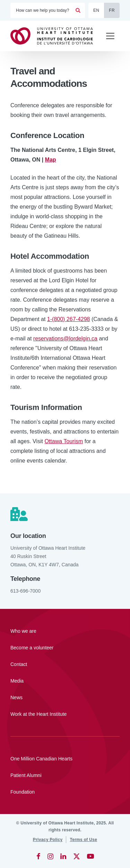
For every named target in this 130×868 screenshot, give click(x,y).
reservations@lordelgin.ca (65, 339)
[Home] (55, 36)
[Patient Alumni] (65, 775)
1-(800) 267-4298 (69, 319)
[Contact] (65, 664)
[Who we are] (65, 631)
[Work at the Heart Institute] (65, 714)
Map (51, 160)
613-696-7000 (25, 591)
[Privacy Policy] (48, 840)
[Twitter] (77, 856)
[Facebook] (38, 856)
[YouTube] (90, 856)
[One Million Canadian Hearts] (65, 759)
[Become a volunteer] (65, 648)
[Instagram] (50, 856)
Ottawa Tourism (64, 441)
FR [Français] (112, 10)
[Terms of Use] (83, 840)
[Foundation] (65, 792)
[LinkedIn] (63, 856)
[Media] (65, 681)
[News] (65, 697)
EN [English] (96, 10)
